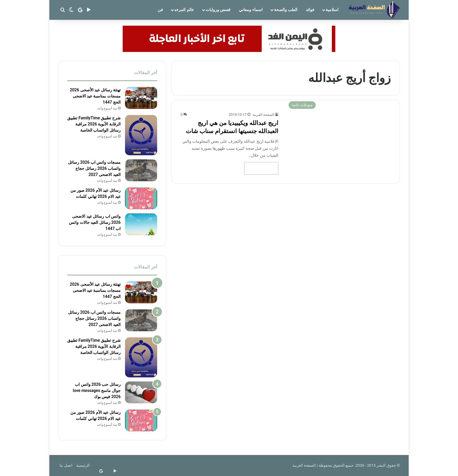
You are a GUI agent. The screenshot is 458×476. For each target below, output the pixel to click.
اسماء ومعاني (251, 10)
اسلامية (332, 10)
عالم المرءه (184, 10)
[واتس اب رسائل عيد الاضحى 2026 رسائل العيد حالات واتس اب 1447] (141, 224)
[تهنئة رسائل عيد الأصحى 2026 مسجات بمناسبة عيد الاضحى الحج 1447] (141, 98)
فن (160, 10)
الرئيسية (83, 465)
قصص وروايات (218, 10)
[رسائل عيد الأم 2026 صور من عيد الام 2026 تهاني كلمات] (141, 198)
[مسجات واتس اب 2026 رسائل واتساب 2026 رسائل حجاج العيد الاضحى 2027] (141, 170)
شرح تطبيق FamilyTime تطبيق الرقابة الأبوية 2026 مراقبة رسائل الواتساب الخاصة (94, 124)
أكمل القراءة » (261, 168)
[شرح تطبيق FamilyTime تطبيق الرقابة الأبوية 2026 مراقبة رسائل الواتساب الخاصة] (141, 135)
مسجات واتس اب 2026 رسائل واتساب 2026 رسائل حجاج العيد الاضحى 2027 (94, 168)
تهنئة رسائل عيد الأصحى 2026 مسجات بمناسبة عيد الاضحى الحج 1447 (95, 96)
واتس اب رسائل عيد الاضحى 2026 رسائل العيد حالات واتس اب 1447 (95, 222)
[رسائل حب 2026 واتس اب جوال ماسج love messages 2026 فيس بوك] (141, 392)
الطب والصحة (286, 10)
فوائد (310, 10)
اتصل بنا (66, 465)
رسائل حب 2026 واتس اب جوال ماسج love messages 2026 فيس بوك (97, 390)
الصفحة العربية (263, 115)
